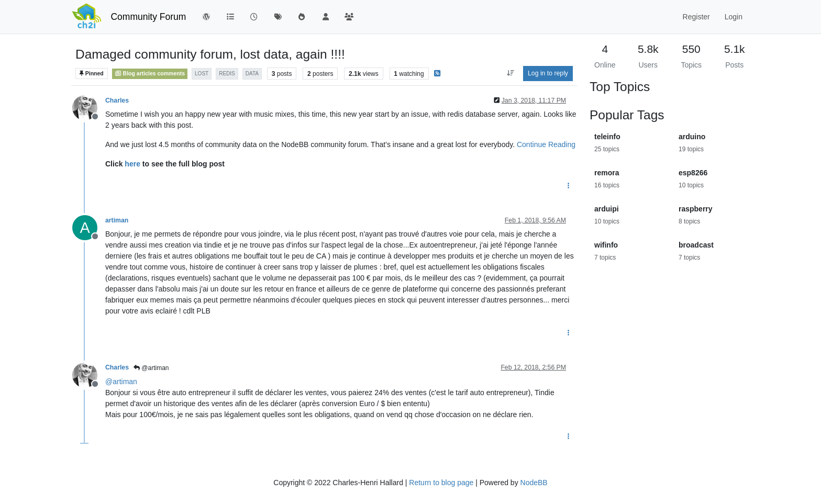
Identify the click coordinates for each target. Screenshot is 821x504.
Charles (117, 100)
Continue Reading (546, 144)
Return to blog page (441, 483)
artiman (117, 220)
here (132, 164)
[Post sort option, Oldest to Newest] (510, 73)
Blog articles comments (150, 73)
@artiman (151, 368)
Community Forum (148, 17)
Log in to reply (548, 73)
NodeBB (534, 483)
